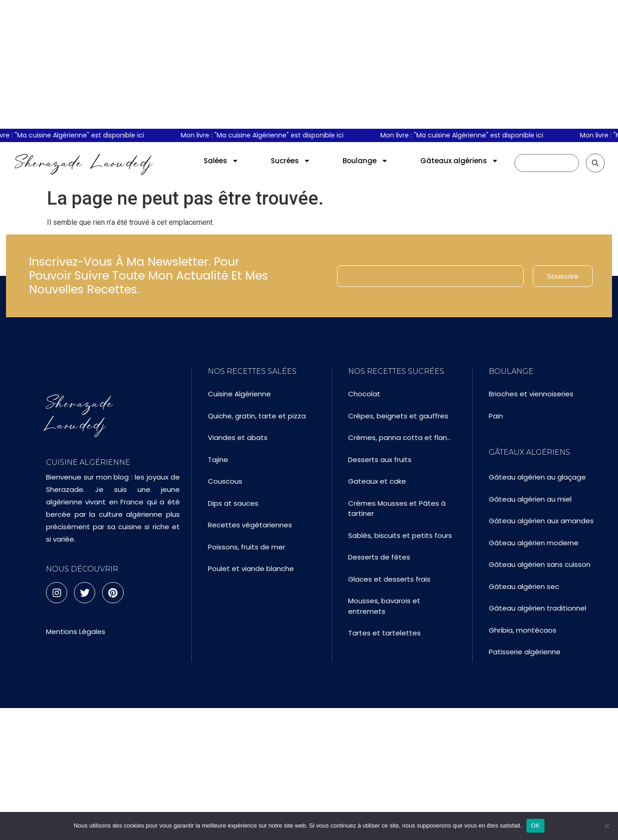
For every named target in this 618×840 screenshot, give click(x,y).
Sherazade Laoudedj (84, 163)
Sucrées (291, 161)
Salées (221, 161)
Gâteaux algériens (459, 161)
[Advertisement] (309, 64)
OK (535, 826)
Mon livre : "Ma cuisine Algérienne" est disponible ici (268, 135)
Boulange (365, 161)
